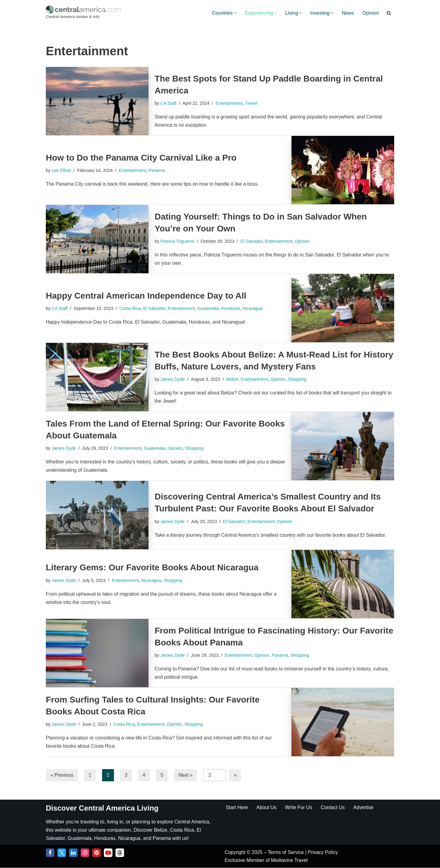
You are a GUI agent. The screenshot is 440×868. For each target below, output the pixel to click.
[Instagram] (85, 853)
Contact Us (333, 807)
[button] (235, 13)
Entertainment (230, 103)
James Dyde (173, 379)
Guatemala (209, 308)
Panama (157, 170)
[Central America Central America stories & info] (83, 13)
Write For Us (299, 807)
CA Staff (169, 103)
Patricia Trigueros (178, 241)
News (348, 13)
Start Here (237, 807)
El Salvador (252, 241)
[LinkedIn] (73, 853)
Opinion (371, 13)
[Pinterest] (97, 853)
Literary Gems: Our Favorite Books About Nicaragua (152, 567)
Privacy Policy (324, 853)
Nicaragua (254, 308)
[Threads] (120, 853)
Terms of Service (287, 853)
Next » (186, 775)
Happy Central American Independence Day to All (146, 296)
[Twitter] (62, 853)
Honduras (232, 308)
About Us (267, 807)
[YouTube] (108, 853)
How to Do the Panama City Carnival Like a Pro (141, 158)
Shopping (298, 379)
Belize (233, 379)
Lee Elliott (61, 170)
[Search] (389, 13)
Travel (252, 103)
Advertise (364, 807)
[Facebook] (50, 853)
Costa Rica (130, 308)
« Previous (62, 775)
